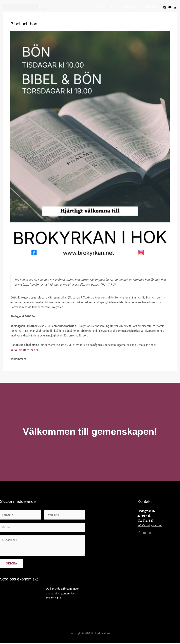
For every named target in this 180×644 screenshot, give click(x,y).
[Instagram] (175, 7)
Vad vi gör (130, 7)
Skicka (12, 564)
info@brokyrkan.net (150, 525)
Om (113, 7)
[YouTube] (144, 533)
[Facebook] (165, 7)
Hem (100, 7)
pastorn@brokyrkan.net (25, 350)
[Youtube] (170, 7)
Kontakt (150, 7)
